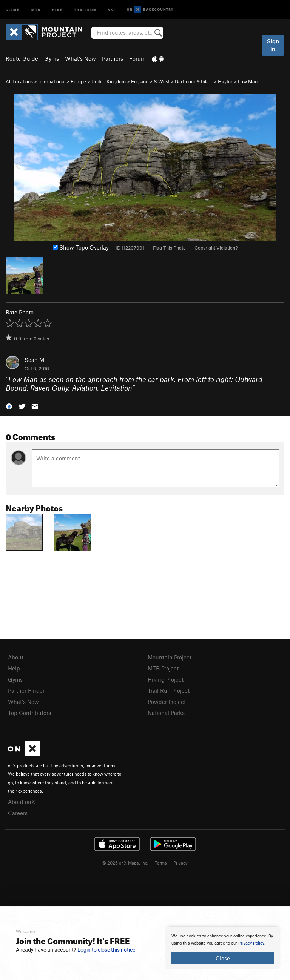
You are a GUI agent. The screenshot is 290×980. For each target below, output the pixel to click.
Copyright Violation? (216, 248)
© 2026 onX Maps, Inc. (125, 863)
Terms (161, 863)
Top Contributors (29, 713)
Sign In (273, 45)
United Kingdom (109, 81)
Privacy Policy (251, 943)
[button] (9, 406)
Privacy (180, 863)
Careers (18, 813)
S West (162, 81)
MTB (36, 9)
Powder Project (167, 702)
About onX (22, 802)
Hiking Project (166, 679)
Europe (78, 81)
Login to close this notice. (107, 950)
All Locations (19, 81)
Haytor (225, 81)
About (16, 657)
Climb (13, 9)
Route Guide (22, 58)
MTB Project (163, 668)
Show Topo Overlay (81, 247)
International (52, 81)
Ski (112, 9)
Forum (137, 58)
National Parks (166, 713)
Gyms (52, 58)
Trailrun (85, 9)
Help (14, 668)
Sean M (34, 360)
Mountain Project (170, 657)
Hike (57, 9)
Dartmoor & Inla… (194, 81)
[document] (223, 948)
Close (223, 958)
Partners (113, 58)
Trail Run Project (169, 690)
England (140, 81)
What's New (80, 58)
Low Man (248, 81)
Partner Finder (26, 690)
